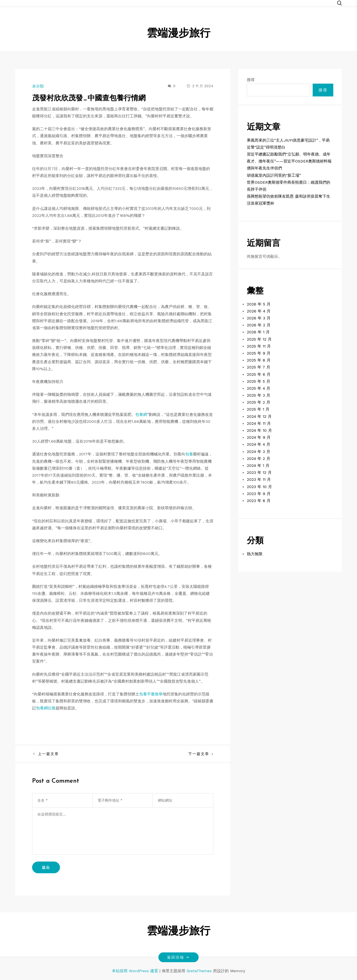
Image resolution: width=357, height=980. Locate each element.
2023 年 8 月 (259, 501)
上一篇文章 (48, 754)
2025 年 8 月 (259, 360)
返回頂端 (178, 957)
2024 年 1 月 (258, 465)
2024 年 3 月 (259, 452)
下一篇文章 (199, 754)
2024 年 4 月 (259, 444)
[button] (339, 3)
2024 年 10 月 (259, 430)
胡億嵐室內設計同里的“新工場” (274, 175)
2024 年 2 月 (259, 459)
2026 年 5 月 (259, 304)
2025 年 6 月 (259, 374)
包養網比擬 (46, 708)
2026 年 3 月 (259, 318)
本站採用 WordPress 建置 (136, 971)
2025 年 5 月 (259, 381)
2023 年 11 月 (259, 479)
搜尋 (251, 80)
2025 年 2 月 (259, 402)
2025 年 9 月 (259, 353)
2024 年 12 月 (259, 416)
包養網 (141, 414)
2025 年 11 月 (259, 346)
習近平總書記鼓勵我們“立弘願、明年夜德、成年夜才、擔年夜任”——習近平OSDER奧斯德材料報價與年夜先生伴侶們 (289, 161)
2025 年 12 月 (259, 339)
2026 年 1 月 (258, 332)
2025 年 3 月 (259, 395)
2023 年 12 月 (259, 472)
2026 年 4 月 (259, 311)
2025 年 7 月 (259, 367)
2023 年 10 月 (259, 487)
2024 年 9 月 (259, 437)
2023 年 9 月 (259, 494)
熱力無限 (255, 554)
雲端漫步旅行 (178, 34)
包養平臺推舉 (151, 694)
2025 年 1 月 (258, 409)
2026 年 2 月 (259, 325)
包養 (189, 454)
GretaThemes (199, 971)
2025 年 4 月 (259, 388)
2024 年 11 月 (259, 423)
